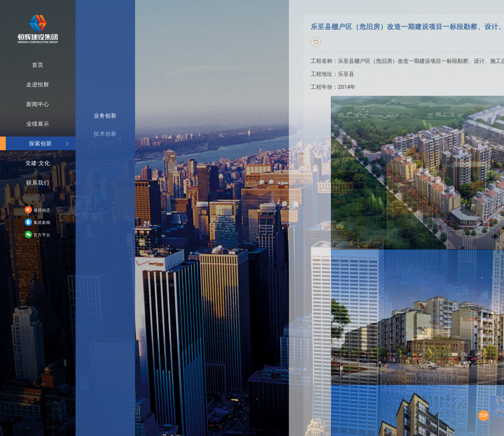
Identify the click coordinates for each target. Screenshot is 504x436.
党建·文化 (44, 158)
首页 (47, 64)
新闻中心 (44, 102)
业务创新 (99, 143)
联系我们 (44, 177)
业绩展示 (44, 120)
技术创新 (99, 156)
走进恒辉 (44, 83)
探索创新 (48, 139)
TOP (484, 415)
